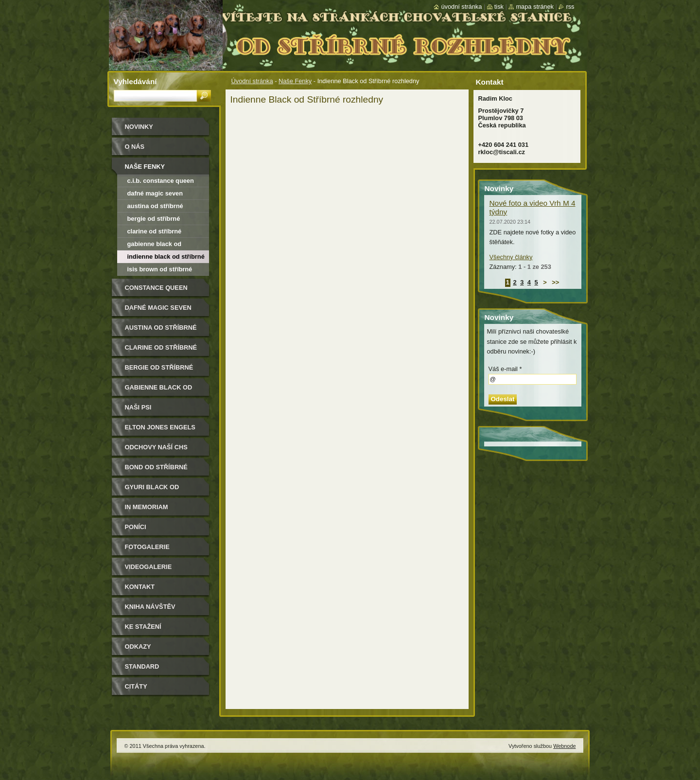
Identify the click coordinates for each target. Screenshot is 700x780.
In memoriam (147, 507)
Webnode (564, 746)
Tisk (499, 7)
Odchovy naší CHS (156, 447)
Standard (142, 666)
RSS (570, 7)
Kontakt (140, 587)
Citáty (136, 686)
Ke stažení (143, 627)
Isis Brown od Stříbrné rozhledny (160, 271)
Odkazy (138, 647)
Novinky (139, 127)
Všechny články (511, 257)
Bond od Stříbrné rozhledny (156, 470)
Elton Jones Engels (160, 427)
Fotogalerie (147, 547)
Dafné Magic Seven (155, 193)
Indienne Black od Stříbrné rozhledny (166, 258)
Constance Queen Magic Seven (156, 291)
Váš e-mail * (505, 369)
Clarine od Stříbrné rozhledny (155, 233)
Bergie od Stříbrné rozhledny (154, 220)
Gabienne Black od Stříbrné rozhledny (161, 391)
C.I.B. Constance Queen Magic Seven (161, 182)
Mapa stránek (535, 7)
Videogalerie (149, 567)
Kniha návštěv (150, 607)
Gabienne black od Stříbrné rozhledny (155, 245)
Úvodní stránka (252, 81)
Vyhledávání (135, 81)
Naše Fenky (295, 81)
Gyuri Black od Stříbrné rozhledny (161, 490)
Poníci (136, 527)
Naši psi (138, 407)
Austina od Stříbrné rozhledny (155, 207)
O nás (135, 147)
